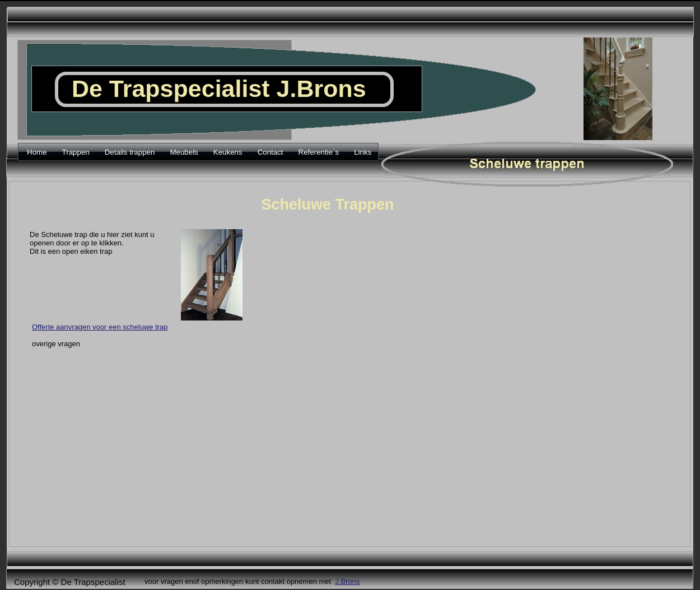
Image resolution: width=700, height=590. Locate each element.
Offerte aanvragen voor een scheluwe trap (100, 327)
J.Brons (347, 581)
